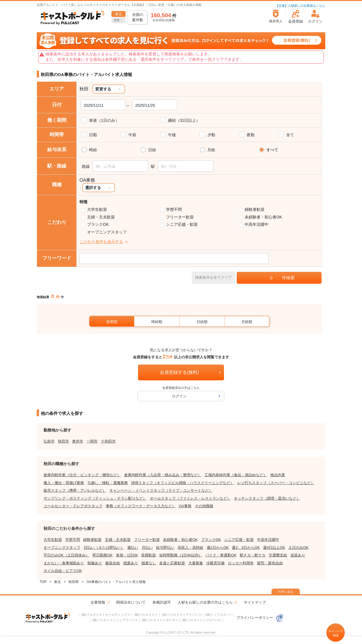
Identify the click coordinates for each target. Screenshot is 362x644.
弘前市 (49, 441)
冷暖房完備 (215, 563)
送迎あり (298, 555)
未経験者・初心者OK (263, 217)
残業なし (149, 563)
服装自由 (113, 563)
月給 (211, 150)
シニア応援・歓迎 (182, 224)
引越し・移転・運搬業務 (108, 483)
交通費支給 (278, 555)
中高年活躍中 (257, 224)
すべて (272, 150)
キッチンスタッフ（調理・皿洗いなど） (267, 498)
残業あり (131, 563)
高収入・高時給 (190, 547)
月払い (147, 547)
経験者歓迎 (255, 209)
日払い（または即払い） (104, 547)
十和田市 (108, 441)
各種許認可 (162, 602)
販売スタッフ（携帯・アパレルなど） (75, 490)
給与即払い (165, 547)
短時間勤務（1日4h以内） (181, 555)
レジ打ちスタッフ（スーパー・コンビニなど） (276, 483)
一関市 (92, 441)
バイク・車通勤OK (221, 555)
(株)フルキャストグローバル (202, 620)
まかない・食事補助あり (64, 563)
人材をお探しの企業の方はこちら (205, 602)
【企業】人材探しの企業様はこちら (300, 6)
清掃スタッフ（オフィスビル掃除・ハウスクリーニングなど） (182, 483)
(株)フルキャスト (146, 615)
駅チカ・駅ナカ (253, 555)
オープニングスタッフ (107, 232)
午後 (172, 135)
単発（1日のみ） (104, 120)
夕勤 (211, 135)
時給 (93, 150)
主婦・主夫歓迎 (101, 217)
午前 (132, 135)
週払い (133, 547)
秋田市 (63, 441)
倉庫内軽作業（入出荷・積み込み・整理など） (163, 475)
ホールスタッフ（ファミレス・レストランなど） (190, 498)
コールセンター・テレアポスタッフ (73, 506)
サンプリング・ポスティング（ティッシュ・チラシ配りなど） (95, 498)
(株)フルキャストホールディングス (106, 615)
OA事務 (185, 506)
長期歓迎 (148, 555)
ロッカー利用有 (241, 563)
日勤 (93, 135)
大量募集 (196, 563)
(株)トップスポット (219, 615)
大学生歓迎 (97, 209)
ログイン (179, 396)
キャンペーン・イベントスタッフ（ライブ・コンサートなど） (161, 490)
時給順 (157, 322)
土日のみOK (299, 547)
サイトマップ (255, 602)
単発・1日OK (127, 555)
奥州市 (78, 441)
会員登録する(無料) (179, 372)
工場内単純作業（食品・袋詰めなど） (236, 475)
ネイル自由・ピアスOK (63, 571)
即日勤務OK (103, 555)
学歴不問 (174, 209)
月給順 (247, 322)
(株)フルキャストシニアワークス (115, 620)
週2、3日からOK (246, 547)
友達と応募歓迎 (172, 563)
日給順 (202, 322)
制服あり (95, 563)
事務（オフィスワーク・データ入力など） (141, 506)
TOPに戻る (285, 592)
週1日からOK (218, 547)
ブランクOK (98, 224)
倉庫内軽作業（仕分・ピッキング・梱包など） (82, 475)
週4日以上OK (274, 547)
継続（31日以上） (184, 120)
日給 (152, 150)
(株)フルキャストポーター (160, 620)
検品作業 (278, 475)
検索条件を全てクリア (214, 277)
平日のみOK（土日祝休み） (66, 555)
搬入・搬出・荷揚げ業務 (64, 483)
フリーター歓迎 (180, 217)
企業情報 (98, 602)
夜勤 (251, 135)
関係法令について (131, 602)
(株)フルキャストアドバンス (181, 615)
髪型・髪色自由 (270, 563)
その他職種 (204, 506)
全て (290, 135)
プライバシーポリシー (260, 618)
